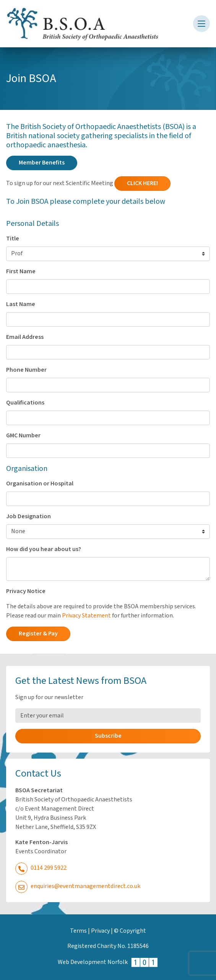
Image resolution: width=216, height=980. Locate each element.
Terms (78, 931)
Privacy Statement (86, 616)
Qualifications (25, 403)
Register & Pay (38, 634)
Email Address (25, 337)
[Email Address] (108, 716)
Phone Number (26, 370)
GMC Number (23, 436)
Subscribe (108, 736)
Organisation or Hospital (40, 484)
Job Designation (28, 517)
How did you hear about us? (44, 549)
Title (13, 239)
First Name (21, 272)
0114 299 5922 (41, 868)
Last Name (21, 304)
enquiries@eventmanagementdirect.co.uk (78, 886)
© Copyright (130, 931)
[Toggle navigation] (201, 24)
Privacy (100, 931)
